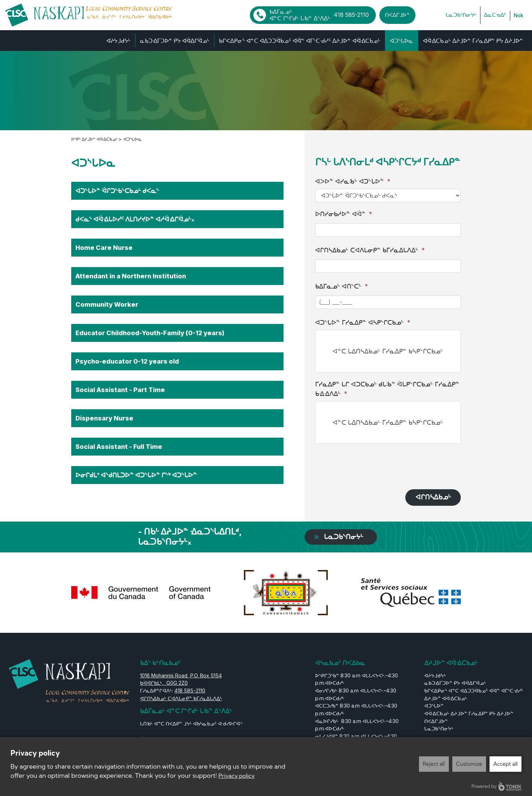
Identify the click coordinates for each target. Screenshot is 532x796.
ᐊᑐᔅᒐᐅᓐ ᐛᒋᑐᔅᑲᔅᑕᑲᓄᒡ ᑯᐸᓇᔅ (117, 190)
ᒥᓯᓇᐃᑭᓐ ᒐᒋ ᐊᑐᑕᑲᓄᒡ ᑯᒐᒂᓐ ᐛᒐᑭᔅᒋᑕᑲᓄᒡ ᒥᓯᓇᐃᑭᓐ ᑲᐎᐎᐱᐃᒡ (387, 389)
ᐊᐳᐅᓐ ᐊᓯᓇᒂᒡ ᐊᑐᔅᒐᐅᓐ (353, 181)
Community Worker (107, 304)
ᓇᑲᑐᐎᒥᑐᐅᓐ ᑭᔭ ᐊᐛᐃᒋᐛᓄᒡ (175, 40)
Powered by (497, 786)
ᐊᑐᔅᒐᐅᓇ (402, 40)
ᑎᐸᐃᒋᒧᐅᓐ (397, 15)
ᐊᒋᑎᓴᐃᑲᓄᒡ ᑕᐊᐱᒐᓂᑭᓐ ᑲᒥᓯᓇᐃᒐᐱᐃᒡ (370, 250)
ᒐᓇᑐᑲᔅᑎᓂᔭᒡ (461, 15)
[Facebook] (425, 15)
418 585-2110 (190, 691)
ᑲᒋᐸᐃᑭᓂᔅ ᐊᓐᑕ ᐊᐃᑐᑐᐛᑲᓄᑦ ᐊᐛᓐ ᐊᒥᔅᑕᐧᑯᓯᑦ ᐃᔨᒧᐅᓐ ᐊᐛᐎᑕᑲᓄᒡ (300, 40)
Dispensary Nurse (104, 417)
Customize (469, 764)
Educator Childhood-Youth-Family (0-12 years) (150, 332)
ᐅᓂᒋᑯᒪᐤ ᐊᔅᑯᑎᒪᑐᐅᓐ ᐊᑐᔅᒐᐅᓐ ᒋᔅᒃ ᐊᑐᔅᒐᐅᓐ (136, 474)
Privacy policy (237, 776)
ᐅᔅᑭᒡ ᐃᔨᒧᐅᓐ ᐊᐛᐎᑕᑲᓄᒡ (96, 138)
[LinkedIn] (436, 15)
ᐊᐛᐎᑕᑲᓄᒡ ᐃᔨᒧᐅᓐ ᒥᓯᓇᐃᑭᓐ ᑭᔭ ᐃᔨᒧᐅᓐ (473, 40)
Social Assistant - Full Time (119, 446)
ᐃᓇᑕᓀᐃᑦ (495, 15)
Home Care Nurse (104, 247)
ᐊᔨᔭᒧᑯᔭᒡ (118, 40)
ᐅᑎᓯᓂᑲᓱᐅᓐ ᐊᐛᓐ (344, 214)
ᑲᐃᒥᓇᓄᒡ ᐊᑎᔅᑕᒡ (342, 286)
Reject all (434, 764)
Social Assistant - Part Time (120, 389)
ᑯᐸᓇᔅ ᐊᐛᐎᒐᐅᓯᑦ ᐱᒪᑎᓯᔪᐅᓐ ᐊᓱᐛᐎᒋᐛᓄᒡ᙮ (135, 218)
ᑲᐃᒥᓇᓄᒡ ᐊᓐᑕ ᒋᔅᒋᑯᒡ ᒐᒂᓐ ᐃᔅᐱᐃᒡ (319, 15)
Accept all (506, 764)
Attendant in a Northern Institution (131, 275)
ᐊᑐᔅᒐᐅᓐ (434, 706)
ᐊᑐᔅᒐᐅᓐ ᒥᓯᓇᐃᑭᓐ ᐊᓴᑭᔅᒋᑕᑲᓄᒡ (363, 322)
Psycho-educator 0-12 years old (127, 361)
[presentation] (368, 464)
